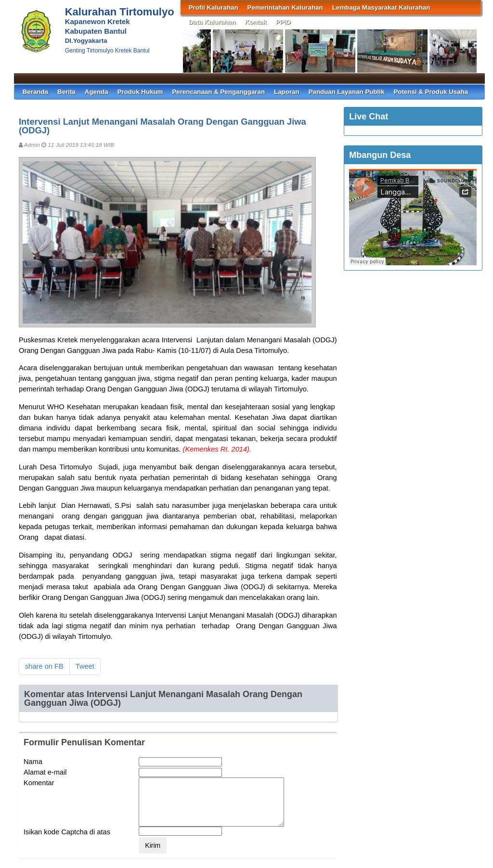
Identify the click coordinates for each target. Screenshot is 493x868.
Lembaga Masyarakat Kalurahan (381, 7)
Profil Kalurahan (214, 7)
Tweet (85, 666)
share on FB (44, 666)
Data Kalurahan (212, 22)
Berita (66, 92)
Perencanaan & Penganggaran (218, 92)
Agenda (97, 92)
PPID (283, 22)
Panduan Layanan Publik (347, 92)
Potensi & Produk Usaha (431, 92)
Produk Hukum (140, 92)
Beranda (35, 92)
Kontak (255, 22)
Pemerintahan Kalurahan (285, 7)
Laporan (287, 92)
